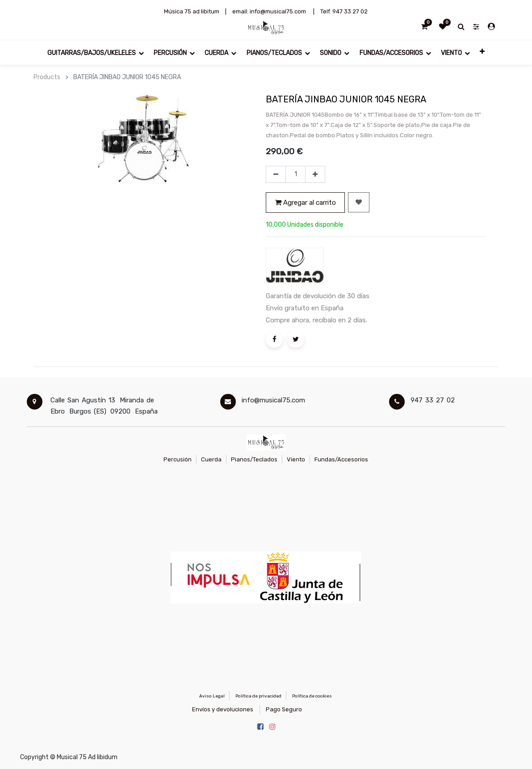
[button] (482, 53)
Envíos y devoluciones (223, 709)
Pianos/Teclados (254, 459)
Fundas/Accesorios (341, 459)
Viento (296, 459)
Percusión (178, 459)
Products (47, 77)
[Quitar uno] (276, 174)
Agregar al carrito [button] (306, 203)
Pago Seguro (284, 709)
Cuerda (211, 459)
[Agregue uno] (315, 174)
